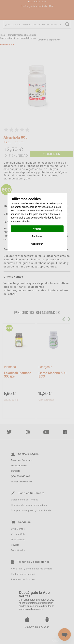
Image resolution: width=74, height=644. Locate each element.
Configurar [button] (37, 244)
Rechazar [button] (37, 236)
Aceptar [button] (37, 229)
